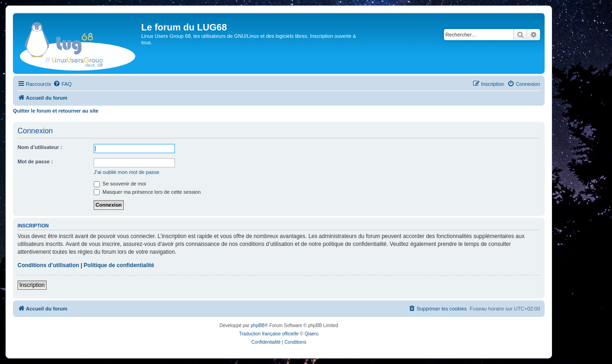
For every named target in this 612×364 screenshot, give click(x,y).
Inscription (32, 285)
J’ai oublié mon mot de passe (126, 172)
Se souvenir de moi (120, 184)
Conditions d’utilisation (48, 265)
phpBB (258, 325)
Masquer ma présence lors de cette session (147, 192)
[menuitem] (62, 84)
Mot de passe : (35, 161)
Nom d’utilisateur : (40, 147)
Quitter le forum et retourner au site (56, 111)
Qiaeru (312, 334)
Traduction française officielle (269, 334)
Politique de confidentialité (119, 265)
